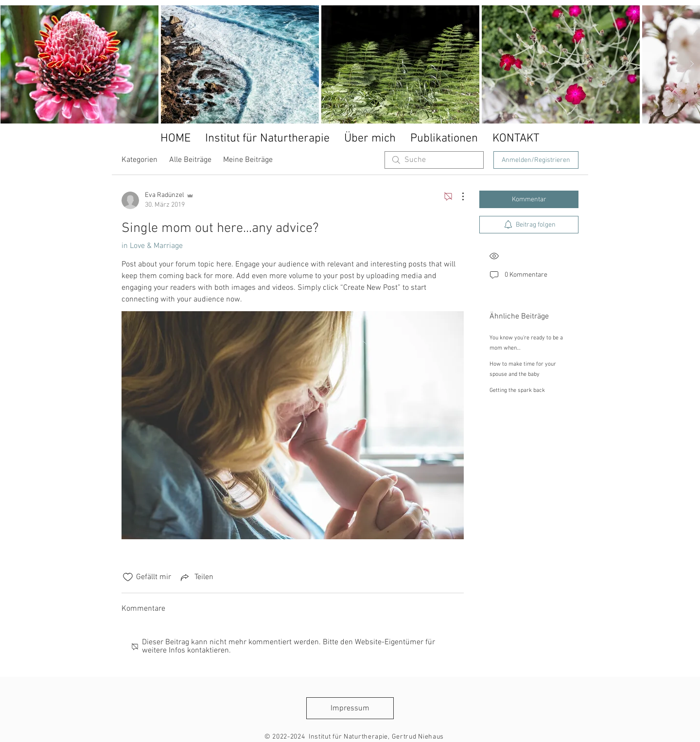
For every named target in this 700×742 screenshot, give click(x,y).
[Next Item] (692, 64)
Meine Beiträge (248, 160)
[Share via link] (196, 577)
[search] (434, 160)
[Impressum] (350, 708)
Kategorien (140, 160)
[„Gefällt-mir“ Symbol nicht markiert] (128, 577)
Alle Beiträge (190, 160)
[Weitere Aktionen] (458, 196)
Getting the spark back (517, 390)
